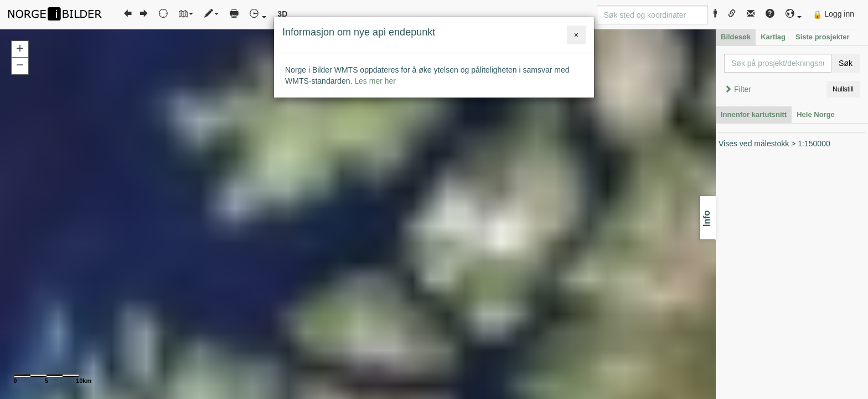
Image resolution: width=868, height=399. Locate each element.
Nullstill (843, 89)
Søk (846, 63)
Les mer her (375, 81)
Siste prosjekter (823, 37)
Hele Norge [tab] (816, 114)
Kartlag (773, 37)
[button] (794, 14)
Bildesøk (736, 37)
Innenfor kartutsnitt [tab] (754, 114)
